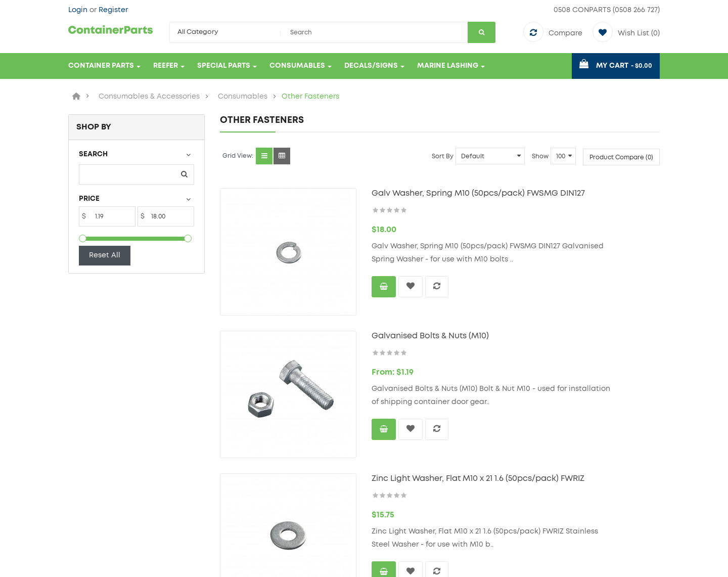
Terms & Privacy (96, 491)
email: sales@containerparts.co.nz (585, 517)
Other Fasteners (310, 97)
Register (113, 10)
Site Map (236, 491)
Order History (395, 491)
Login (79, 10)
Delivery (83, 506)
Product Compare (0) (621, 157)
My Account (393, 476)
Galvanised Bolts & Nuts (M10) (393, 298)
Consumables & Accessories (149, 97)
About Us (85, 476)
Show (540, 156)
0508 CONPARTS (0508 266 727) (607, 10)
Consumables (243, 97)
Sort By (443, 156)
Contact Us (240, 476)
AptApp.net (234, 564)
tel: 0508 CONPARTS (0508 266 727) (583, 502)
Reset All (105, 255)
